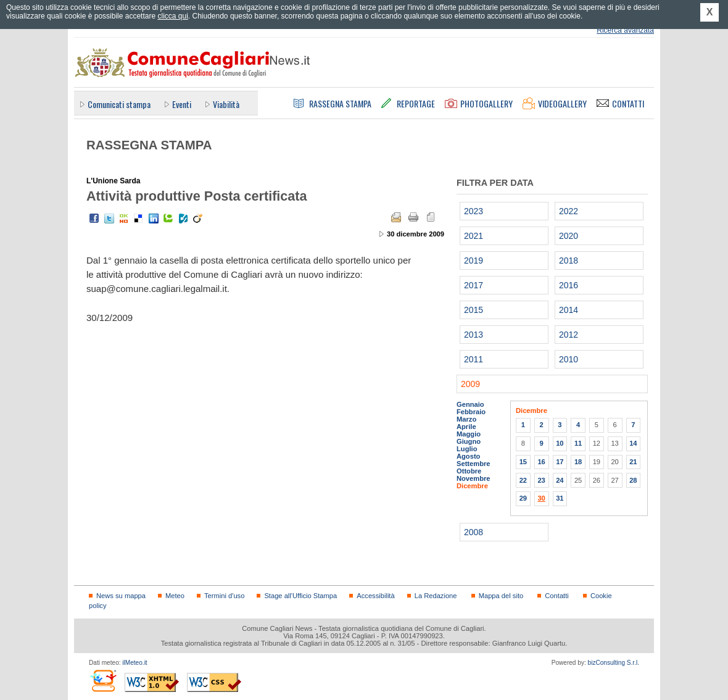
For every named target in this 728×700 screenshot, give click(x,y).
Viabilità (226, 104)
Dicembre (472, 486)
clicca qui (172, 16)
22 (523, 480)
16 (541, 462)
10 (560, 443)
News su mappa (121, 596)
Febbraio (471, 412)
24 (560, 480)
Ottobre (469, 471)
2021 (474, 236)
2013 (474, 335)
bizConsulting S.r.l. (614, 663)
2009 (470, 384)
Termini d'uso (224, 596)
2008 (474, 532)
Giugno (469, 441)
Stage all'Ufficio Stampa (300, 596)
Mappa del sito (501, 596)
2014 (569, 310)
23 (541, 480)
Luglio (467, 449)
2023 (474, 211)
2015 (474, 310)
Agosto (468, 456)
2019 (474, 260)
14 (633, 443)
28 (633, 480)
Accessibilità (375, 596)
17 (560, 462)
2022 (569, 211)
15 (523, 462)
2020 (569, 236)
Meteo (175, 596)
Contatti (556, 596)
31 (560, 498)
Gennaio (470, 404)
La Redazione (436, 596)
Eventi (182, 104)
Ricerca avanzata (625, 30)
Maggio (469, 434)
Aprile (466, 427)
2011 (474, 359)
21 (633, 462)
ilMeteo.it (134, 663)
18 (578, 462)
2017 (474, 285)
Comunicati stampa (119, 104)
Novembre (474, 478)
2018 (569, 260)
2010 (569, 359)
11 (578, 443)
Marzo (466, 419)
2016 (569, 285)
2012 (569, 335)
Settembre (474, 464)
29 (523, 498)
